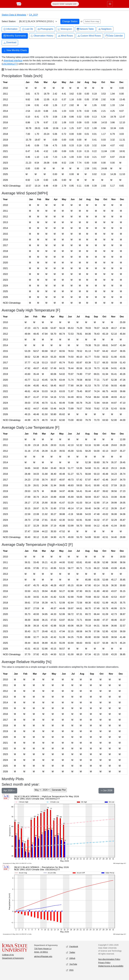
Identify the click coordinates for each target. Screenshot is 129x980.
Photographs (45, 29)
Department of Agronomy (13, 958)
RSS (70, 970)
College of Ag (8, 955)
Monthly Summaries (15, 36)
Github (71, 958)
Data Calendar (114, 36)
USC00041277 (10, 64)
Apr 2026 (9, 791)
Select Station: (9, 21)
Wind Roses (65, 36)
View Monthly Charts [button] (15, 51)
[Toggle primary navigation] (110, 4)
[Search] (65, 4)
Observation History (42, 36)
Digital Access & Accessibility (111, 966)
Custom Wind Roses (89, 36)
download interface (13, 61)
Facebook (72, 947)
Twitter (71, 953)
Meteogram (65, 29)
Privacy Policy (104, 963)
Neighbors (105, 29)
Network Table (85, 29)
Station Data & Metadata (14, 15)
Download (10, 43)
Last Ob (28, 29)
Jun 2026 (106, 791)
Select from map (92, 21)
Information (10, 29)
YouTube (72, 964)
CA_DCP (34, 15)
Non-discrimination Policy (109, 959)
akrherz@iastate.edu (43, 956)
